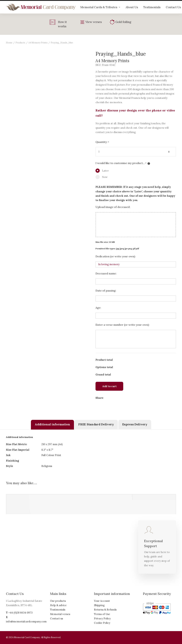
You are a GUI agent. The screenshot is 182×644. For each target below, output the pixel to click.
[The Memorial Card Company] (41, 7)
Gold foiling (123, 22)
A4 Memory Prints (38, 43)
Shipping (99, 605)
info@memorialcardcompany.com (26, 621)
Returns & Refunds (105, 610)
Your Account (102, 601)
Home (9, 43)
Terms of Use (102, 614)
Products (20, 43)
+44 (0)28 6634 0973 (20, 613)
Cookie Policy (102, 623)
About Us (132, 7)
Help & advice (58, 605)
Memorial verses (60, 614)
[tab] (52, 425)
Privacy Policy (102, 618)
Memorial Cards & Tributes (100, 7)
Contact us (57, 618)
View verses (94, 22)
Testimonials (152, 7)
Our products (58, 601)
